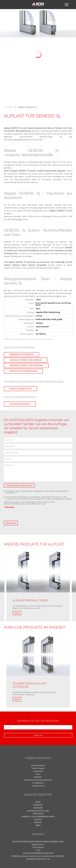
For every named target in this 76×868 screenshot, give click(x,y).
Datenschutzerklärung (12, 504)
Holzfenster (38, 771)
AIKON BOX (38, 808)
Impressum (38, 814)
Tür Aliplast (8, 107)
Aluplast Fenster (38, 765)
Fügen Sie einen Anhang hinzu (19, 485)
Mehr (17, 613)
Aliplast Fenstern (61, 253)
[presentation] (21, 515)
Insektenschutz (38, 786)
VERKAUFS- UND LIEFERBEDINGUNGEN (38, 817)
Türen (38, 774)
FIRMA (38, 802)
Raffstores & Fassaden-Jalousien (38, 780)
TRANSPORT (38, 805)
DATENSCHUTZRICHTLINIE (38, 811)
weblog (38, 822)
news (38, 825)
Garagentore (38, 783)
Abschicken (11, 523)
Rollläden (38, 777)
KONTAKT (38, 820)
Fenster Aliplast (38, 768)
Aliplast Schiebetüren (13, 256)
